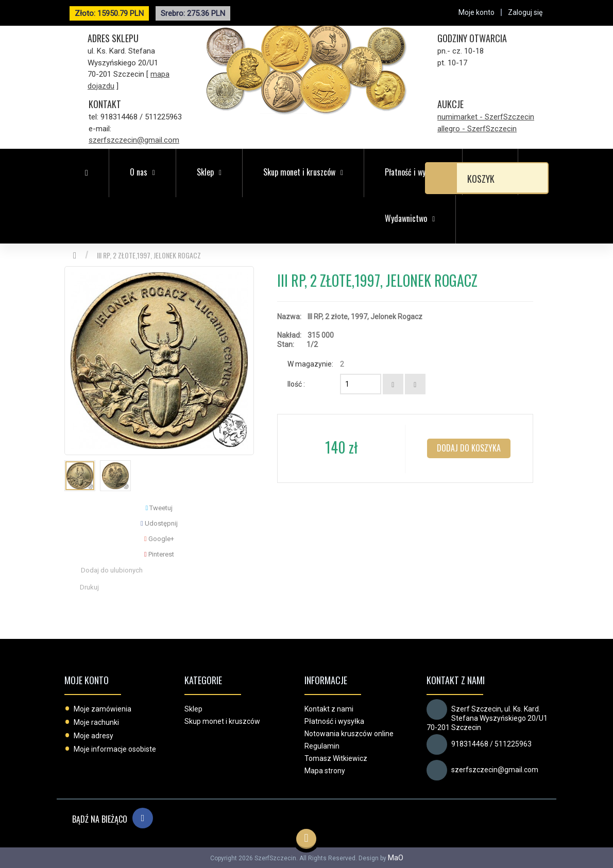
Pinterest (159, 554)
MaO (396, 858)
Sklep (193, 709)
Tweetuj (159, 508)
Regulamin (322, 746)
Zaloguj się (525, 12)
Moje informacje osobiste (115, 749)
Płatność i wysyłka (334, 721)
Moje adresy (93, 736)
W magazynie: (310, 364)
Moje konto (87, 680)
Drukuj (89, 587)
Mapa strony (325, 771)
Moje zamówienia (103, 709)
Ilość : (296, 384)
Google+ (159, 539)
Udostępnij (159, 523)
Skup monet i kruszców (222, 721)
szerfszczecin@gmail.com (134, 140)
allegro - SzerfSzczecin (477, 129)
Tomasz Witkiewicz (336, 758)
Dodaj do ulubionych (112, 570)
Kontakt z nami (329, 709)
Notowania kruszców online (349, 734)
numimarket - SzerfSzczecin (486, 117)
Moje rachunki (96, 722)
